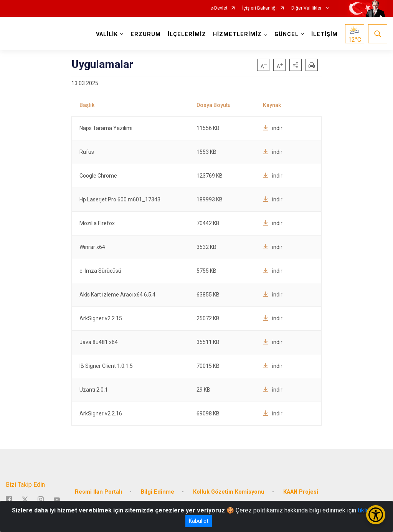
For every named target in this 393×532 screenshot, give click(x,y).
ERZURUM (146, 34)
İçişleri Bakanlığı (259, 8)
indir (273, 128)
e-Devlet (219, 8)
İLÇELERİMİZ (187, 34)
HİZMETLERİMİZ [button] (237, 34)
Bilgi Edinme (158, 492)
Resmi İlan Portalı (98, 492)
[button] (296, 65)
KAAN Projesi (301, 492)
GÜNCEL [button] (286, 34)
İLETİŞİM (324, 34)
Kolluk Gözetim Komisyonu (229, 492)
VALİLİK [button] (107, 34)
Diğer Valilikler (307, 8)
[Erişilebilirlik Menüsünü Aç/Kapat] (376, 515)
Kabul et (199, 521)
